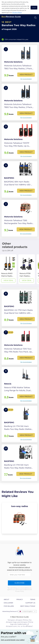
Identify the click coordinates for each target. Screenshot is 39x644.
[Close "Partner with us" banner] (37, 631)
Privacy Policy (17, 12)
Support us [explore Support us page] (30, 603)
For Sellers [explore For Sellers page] (9, 606)
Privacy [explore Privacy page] (20, 599)
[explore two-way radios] (19, 518)
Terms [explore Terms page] (33, 599)
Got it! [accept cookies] (34, 8)
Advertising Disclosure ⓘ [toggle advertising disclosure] (10, 611)
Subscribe (20, 583)
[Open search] (35, 18)
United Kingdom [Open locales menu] (28, 611)
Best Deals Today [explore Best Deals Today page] (28, 606)
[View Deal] (8, 269)
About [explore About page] (6, 599)
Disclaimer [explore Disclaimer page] (8, 603)
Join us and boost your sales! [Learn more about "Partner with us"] (13, 640)
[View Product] (19, 63)
